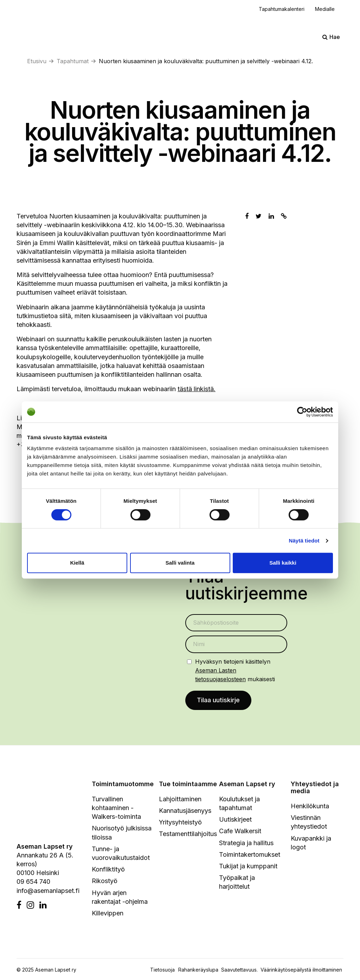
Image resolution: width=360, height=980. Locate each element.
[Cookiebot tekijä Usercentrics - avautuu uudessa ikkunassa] (302, 412)
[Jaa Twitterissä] (259, 216)
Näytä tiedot (304, 541)
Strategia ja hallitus (246, 843)
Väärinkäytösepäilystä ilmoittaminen (301, 970)
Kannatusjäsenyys (185, 811)
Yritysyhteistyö (180, 823)
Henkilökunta (310, 806)
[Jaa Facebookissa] (247, 216)
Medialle (325, 9)
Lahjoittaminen (180, 799)
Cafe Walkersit (240, 831)
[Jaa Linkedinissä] (271, 216)
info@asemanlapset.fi (48, 891)
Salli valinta (180, 563)
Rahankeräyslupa (200, 970)
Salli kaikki (283, 563)
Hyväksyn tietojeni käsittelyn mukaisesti (235, 670)
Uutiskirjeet (235, 820)
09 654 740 (33, 882)
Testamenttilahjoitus (188, 834)
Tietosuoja (162, 970)
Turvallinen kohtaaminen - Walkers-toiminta (116, 808)
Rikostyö (105, 881)
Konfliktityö (108, 870)
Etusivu (37, 61)
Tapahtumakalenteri (282, 9)
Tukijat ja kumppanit (248, 866)
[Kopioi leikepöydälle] (284, 216)
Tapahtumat (73, 61)
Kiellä (77, 563)
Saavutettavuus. (241, 970)
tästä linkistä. (197, 389)
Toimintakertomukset (250, 855)
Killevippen (108, 913)
